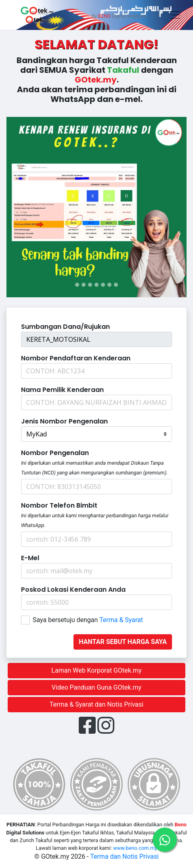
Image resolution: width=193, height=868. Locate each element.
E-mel (30, 558)
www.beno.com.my (135, 848)
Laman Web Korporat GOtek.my (96, 670)
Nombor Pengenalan (55, 453)
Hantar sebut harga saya (123, 642)
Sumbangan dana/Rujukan (65, 327)
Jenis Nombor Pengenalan (64, 421)
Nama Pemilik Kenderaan (62, 390)
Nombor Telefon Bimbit (59, 505)
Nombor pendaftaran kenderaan (76, 358)
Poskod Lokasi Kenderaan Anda (73, 590)
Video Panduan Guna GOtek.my (96, 687)
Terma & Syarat (121, 620)
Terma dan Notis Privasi (124, 856)
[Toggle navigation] (175, 15)
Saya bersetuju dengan (88, 620)
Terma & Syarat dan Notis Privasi (96, 704)
